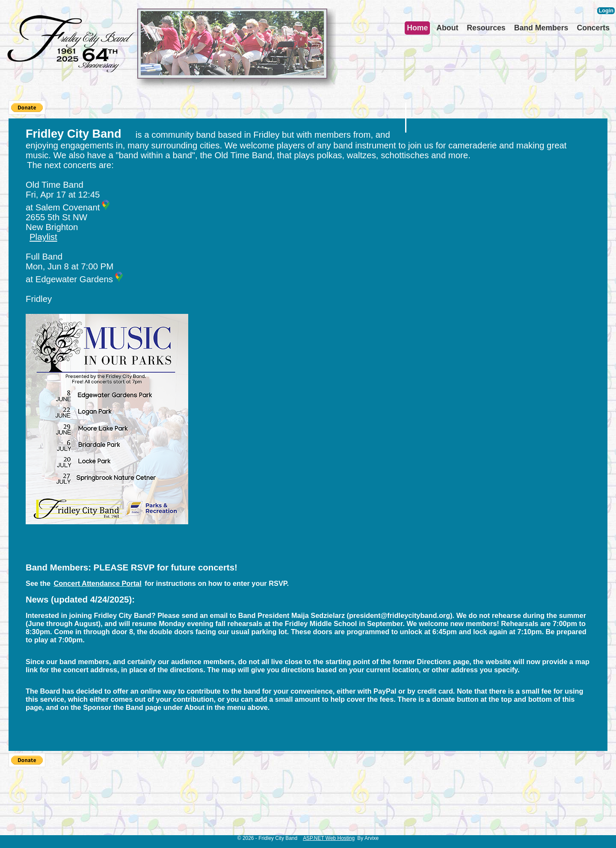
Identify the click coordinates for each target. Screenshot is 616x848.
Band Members (541, 28)
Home (417, 28)
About (447, 28)
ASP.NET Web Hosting (329, 838)
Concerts (593, 28)
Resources (486, 28)
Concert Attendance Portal (98, 583)
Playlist (43, 237)
